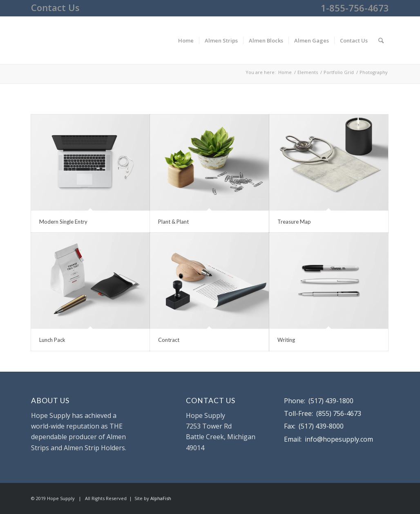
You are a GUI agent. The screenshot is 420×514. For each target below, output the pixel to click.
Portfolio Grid (339, 72)
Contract (169, 340)
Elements (308, 72)
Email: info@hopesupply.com (328, 439)
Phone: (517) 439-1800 (319, 401)
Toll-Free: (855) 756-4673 (323, 413)
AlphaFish (161, 498)
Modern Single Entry (63, 222)
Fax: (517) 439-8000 (314, 426)
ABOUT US (50, 401)
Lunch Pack (52, 340)
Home (285, 72)
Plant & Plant (173, 222)
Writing (286, 340)
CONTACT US (211, 401)
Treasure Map (294, 222)
